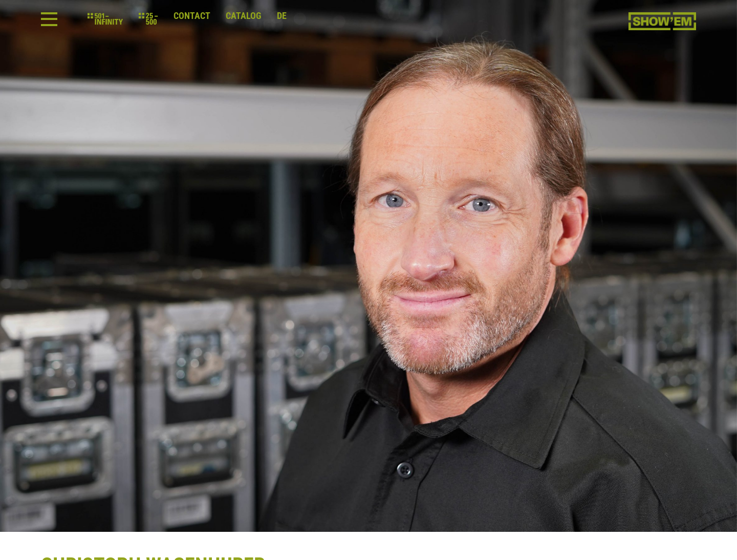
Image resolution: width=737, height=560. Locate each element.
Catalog (244, 16)
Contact (192, 16)
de (282, 16)
